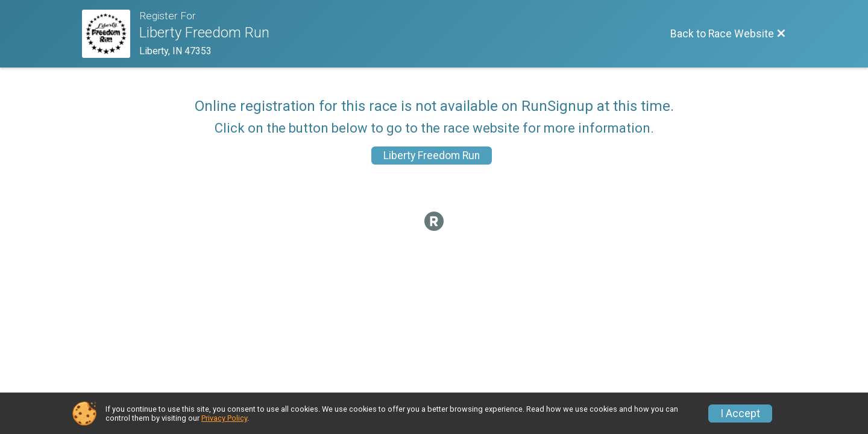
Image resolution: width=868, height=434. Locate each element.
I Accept (740, 414)
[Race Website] (111, 34)
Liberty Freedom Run (432, 156)
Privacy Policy (224, 418)
